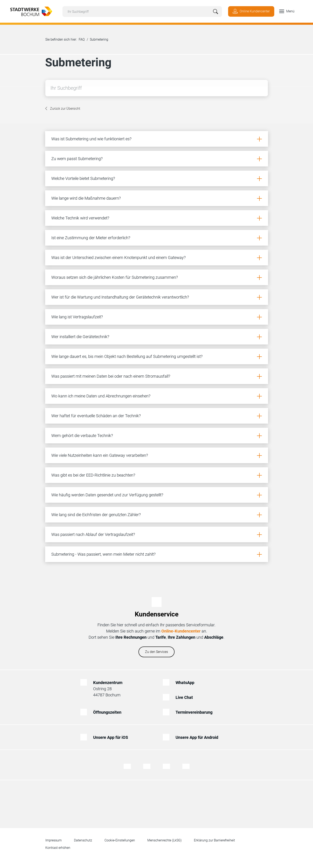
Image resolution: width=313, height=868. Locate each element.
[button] (284, 11)
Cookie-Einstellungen (120, 840)
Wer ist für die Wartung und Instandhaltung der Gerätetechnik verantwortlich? (120, 297)
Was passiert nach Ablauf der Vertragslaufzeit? (93, 534)
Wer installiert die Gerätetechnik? (80, 337)
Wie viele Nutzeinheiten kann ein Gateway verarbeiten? (100, 455)
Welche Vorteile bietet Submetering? (83, 178)
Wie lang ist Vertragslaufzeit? (77, 317)
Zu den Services (156, 652)
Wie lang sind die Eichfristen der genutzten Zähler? (96, 515)
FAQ (82, 39)
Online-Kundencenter (181, 631)
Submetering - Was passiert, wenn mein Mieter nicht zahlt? (103, 554)
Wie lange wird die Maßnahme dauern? (86, 198)
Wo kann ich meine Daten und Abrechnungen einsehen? (101, 396)
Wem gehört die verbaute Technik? (82, 436)
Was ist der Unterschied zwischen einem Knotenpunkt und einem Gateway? (118, 258)
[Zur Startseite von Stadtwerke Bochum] (29, 11)
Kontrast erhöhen (58, 848)
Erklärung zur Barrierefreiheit (214, 840)
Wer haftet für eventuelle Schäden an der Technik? (96, 416)
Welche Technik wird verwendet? (80, 218)
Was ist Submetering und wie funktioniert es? (91, 139)
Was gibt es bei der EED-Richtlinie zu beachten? (93, 475)
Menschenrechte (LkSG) (164, 840)
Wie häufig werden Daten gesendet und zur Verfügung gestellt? (107, 495)
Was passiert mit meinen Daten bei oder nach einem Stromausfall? (111, 376)
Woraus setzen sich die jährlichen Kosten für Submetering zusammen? (115, 277)
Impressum (53, 840)
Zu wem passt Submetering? (77, 159)
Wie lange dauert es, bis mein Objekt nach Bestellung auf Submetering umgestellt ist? (127, 356)
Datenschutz (83, 840)
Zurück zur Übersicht (65, 109)
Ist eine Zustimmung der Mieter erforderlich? (91, 238)
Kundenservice (157, 614)
